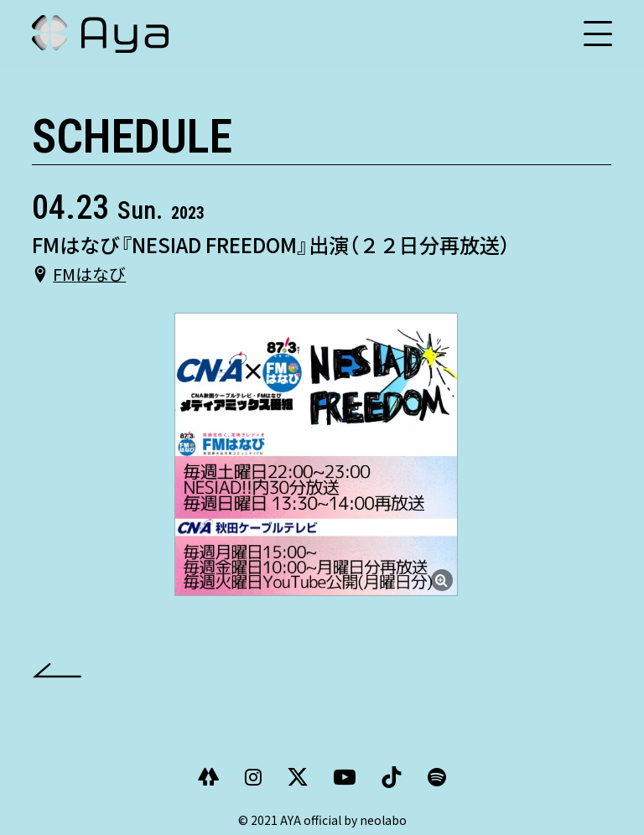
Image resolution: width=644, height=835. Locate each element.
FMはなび (89, 274)
